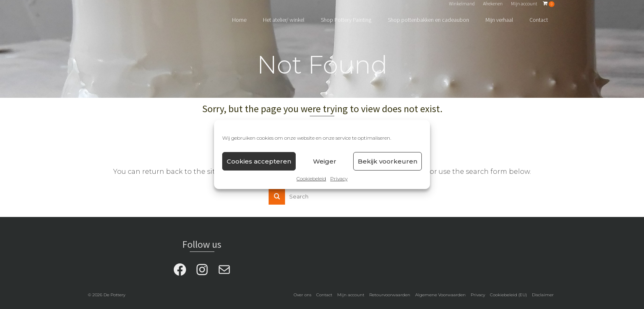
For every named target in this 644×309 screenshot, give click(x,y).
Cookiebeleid (311, 179)
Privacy (339, 179)
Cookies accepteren (259, 161)
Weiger (325, 161)
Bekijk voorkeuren (388, 161)
